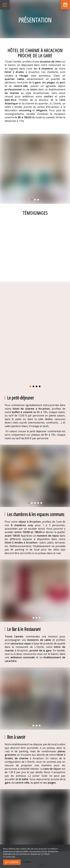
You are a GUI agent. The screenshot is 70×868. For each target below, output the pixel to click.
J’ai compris (12, 862)
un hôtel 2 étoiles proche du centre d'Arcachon (35, 105)
